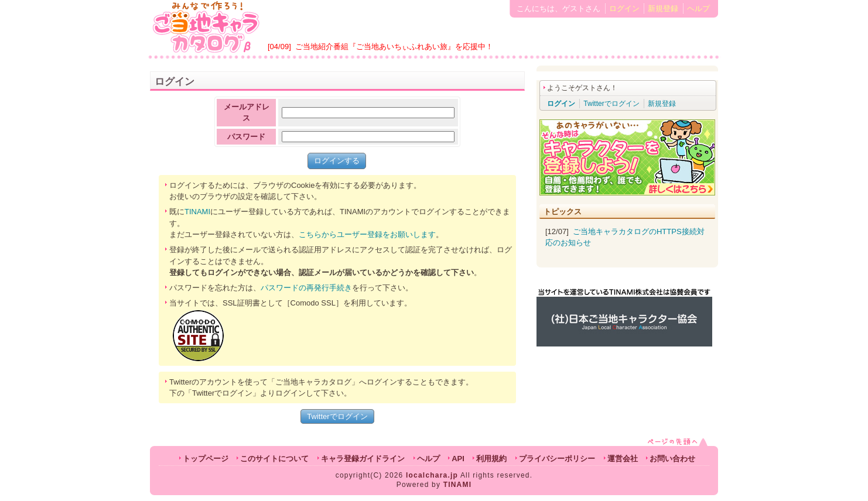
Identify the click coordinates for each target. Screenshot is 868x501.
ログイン (624, 8)
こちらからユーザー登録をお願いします (367, 234)
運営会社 (623, 459)
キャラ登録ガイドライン (363, 459)
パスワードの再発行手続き (306, 288)
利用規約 (491, 459)
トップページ (206, 459)
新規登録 (663, 8)
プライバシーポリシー (557, 459)
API (458, 459)
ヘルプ (698, 8)
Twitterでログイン (337, 416)
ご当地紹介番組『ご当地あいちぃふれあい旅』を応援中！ (394, 47)
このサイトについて (274, 459)
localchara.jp (432, 475)
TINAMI (197, 212)
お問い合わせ (672, 459)
